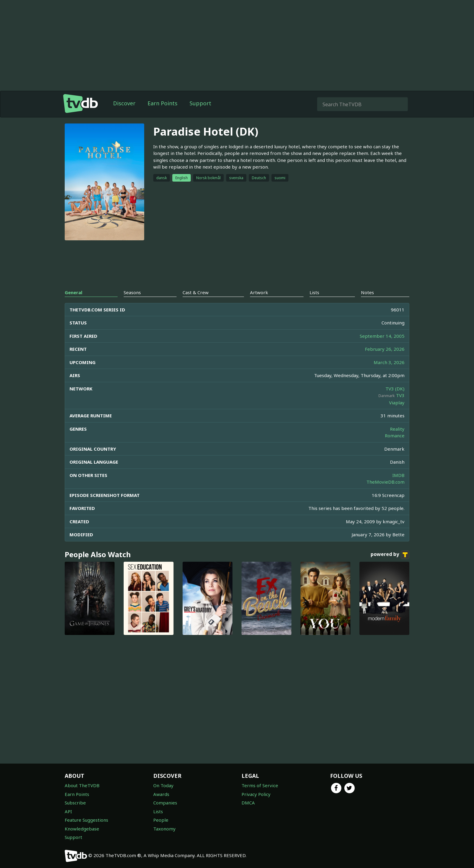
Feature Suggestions (86, 820)
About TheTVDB (82, 785)
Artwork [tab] (259, 304)
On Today (163, 785)
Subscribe (75, 803)
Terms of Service (260, 785)
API (68, 811)
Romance (395, 448)
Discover (124, 115)
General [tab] (73, 304)
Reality (397, 441)
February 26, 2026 (385, 361)
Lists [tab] (314, 304)
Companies (165, 803)
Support (200, 115)
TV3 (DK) (395, 401)
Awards (161, 794)
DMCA (248, 803)
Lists (158, 811)
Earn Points (162, 115)
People (161, 820)
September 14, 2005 (382, 348)
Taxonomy (164, 829)
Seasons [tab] (132, 304)
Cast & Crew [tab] (196, 304)
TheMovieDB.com (385, 494)
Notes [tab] (367, 304)
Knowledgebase (82, 829)
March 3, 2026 (389, 374)
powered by (390, 567)
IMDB (398, 487)
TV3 (400, 407)
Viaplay (397, 415)
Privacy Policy (256, 794)
